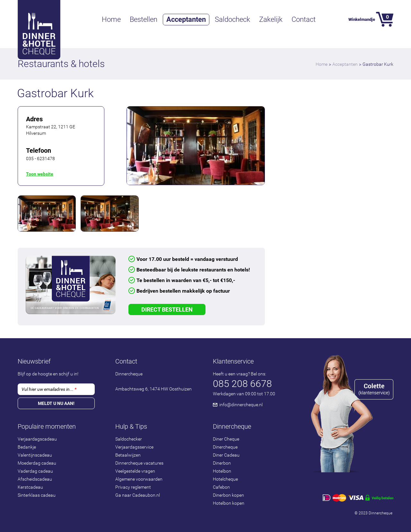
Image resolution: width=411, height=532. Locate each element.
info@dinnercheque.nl (241, 405)
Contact (304, 19)
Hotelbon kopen (229, 503)
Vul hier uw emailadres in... (49, 389)
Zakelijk (271, 19)
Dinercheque (225, 447)
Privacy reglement (133, 487)
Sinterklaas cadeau (37, 495)
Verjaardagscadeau (37, 439)
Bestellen (144, 19)
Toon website (40, 174)
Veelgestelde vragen (135, 471)
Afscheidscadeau (35, 479)
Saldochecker (129, 439)
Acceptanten (186, 19)
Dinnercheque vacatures (139, 463)
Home (111, 19)
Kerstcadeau (30, 487)
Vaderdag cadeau (35, 471)
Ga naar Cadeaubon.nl (138, 495)
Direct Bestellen (167, 309)
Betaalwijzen (128, 455)
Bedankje (27, 447)
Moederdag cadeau (37, 463)
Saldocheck (232, 19)
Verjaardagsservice (134, 447)
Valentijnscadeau (35, 455)
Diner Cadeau (226, 455)
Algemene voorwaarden (139, 479)
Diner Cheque (226, 439)
